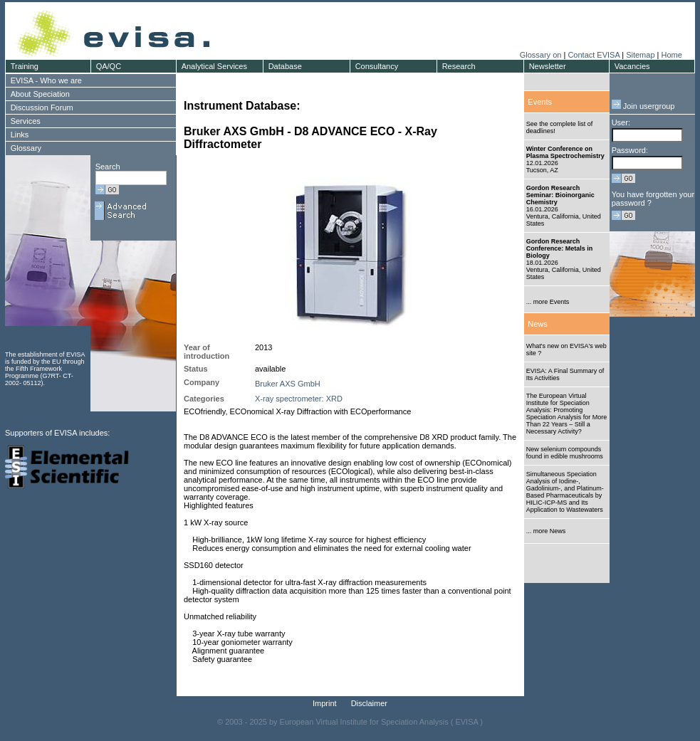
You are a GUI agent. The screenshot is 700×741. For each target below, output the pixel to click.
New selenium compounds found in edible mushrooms (565, 453)
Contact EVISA (594, 55)
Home (671, 55)
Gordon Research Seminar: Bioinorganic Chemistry (560, 195)
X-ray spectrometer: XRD (299, 399)
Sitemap (640, 55)
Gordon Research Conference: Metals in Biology (560, 248)
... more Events (548, 302)
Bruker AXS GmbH (288, 384)
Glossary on (542, 55)
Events (540, 102)
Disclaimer (369, 703)
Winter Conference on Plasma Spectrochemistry (565, 152)
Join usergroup (643, 106)
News (538, 324)
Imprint (325, 703)
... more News (546, 531)
